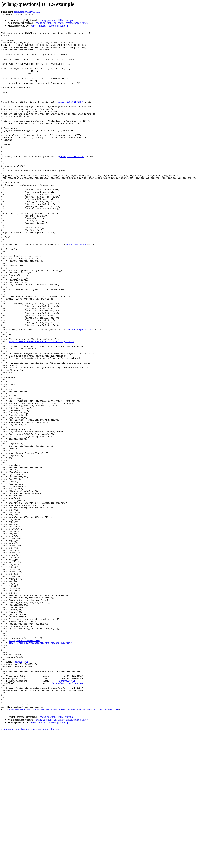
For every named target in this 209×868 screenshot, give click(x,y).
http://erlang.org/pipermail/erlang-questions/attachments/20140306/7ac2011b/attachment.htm (64, 845)
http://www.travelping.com (67, 814)
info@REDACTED (67, 811)
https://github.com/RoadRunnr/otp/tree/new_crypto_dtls (41, 404)
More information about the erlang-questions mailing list (30, 865)
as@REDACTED (22, 788)
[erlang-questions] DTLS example (56, 20)
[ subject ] (53, 26)
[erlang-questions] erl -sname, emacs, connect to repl (62, 23)
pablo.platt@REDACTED (27, 12)
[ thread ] (42, 26)
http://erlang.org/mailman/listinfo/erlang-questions (40, 765)
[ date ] (33, 26)
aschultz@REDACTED (76, 287)
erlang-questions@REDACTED (24, 762)
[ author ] (63, 26)
